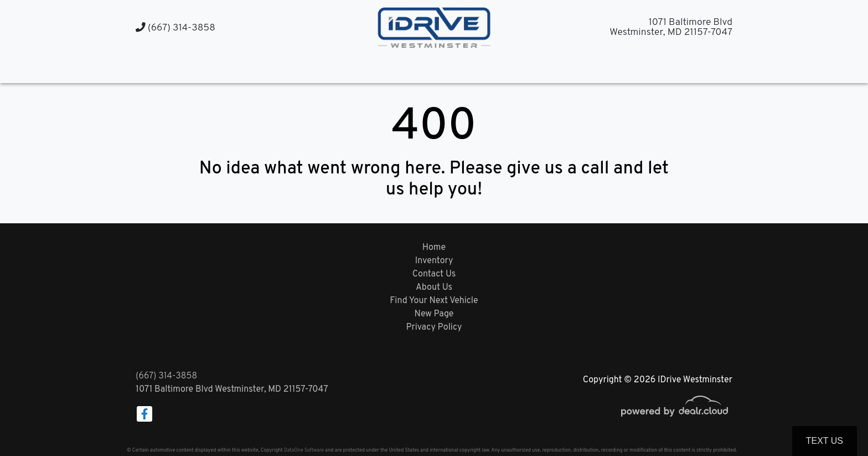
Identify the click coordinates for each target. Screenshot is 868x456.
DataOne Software (304, 450)
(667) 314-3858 (175, 28)
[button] (423, 68)
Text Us (825, 441)
